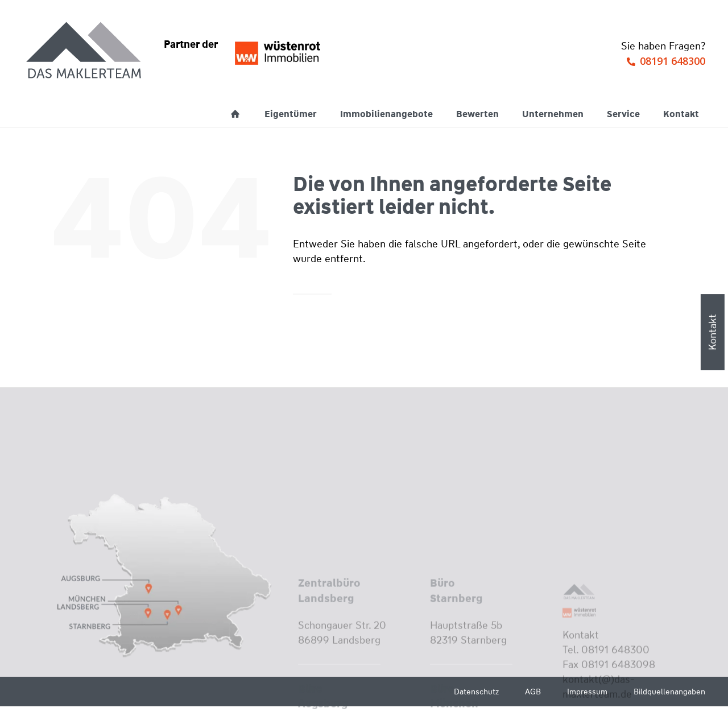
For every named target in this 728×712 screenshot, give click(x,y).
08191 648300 (673, 61)
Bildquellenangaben (669, 692)
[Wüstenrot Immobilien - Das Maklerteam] (85, 51)
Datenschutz (476, 692)
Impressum (587, 692)
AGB (533, 692)
